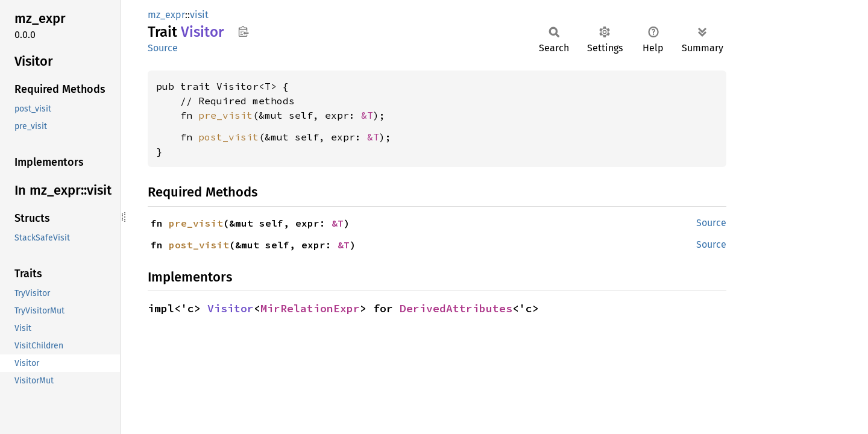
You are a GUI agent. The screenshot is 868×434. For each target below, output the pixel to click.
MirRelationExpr (310, 308)
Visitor (231, 308)
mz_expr (166, 15)
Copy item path (243, 31)
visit (199, 15)
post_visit (228, 137)
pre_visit (225, 115)
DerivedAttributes (456, 308)
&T (367, 115)
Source (163, 48)
